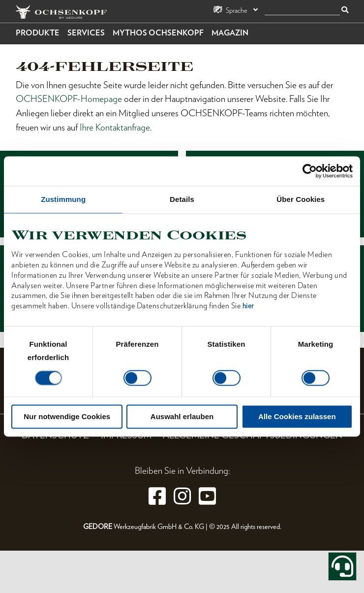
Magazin (230, 33)
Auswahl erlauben (182, 417)
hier (248, 306)
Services (86, 33)
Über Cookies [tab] (301, 199)
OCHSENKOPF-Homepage (69, 99)
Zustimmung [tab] (63, 199)
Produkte (38, 33)
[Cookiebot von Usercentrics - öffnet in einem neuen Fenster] (310, 171)
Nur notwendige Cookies (67, 417)
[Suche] (302, 11)
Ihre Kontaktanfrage (115, 127)
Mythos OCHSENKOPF (158, 33)
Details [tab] (182, 199)
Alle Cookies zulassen (297, 417)
